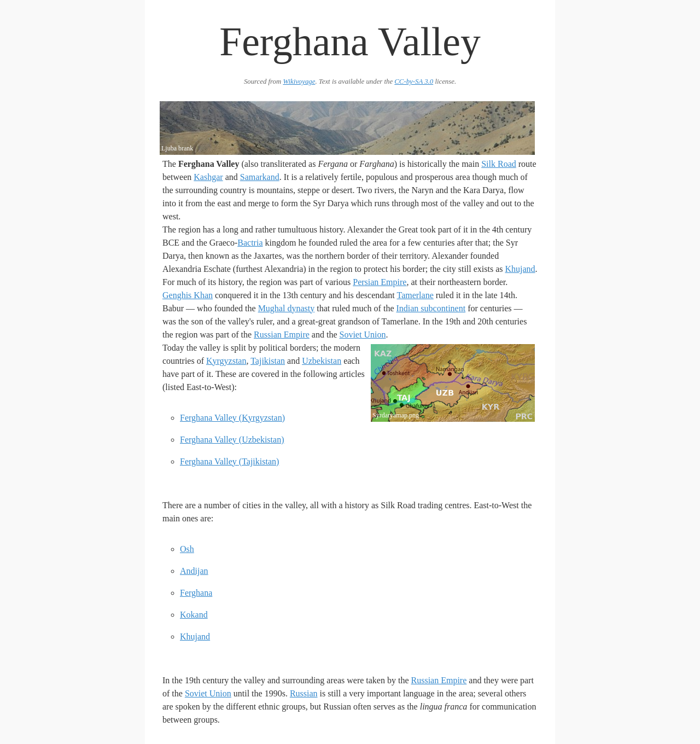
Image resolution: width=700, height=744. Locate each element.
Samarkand (260, 177)
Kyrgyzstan (226, 361)
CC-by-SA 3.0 (414, 82)
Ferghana (196, 593)
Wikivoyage (299, 82)
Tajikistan (268, 361)
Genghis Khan (188, 295)
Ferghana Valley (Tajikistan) (229, 461)
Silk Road (499, 164)
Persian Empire (380, 282)
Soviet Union (362, 335)
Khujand (520, 269)
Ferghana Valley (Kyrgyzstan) (232, 418)
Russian (304, 693)
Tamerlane (415, 295)
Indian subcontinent (431, 308)
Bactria (250, 243)
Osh (187, 549)
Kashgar (208, 177)
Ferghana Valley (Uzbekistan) (232, 440)
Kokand (194, 615)
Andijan (194, 571)
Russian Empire (282, 335)
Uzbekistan (322, 361)
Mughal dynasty (287, 308)
